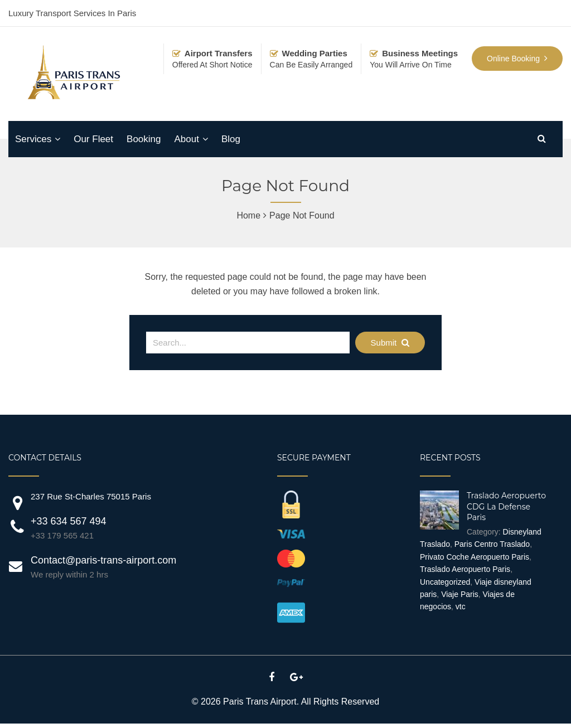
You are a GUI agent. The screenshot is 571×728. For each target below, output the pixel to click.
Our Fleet (93, 139)
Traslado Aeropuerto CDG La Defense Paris (506, 506)
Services (33, 139)
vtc (461, 606)
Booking (144, 139)
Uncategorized (445, 582)
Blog (231, 139)
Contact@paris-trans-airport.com (103, 560)
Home (248, 215)
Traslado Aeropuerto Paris (465, 569)
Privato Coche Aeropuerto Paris (475, 557)
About (186, 139)
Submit (390, 343)
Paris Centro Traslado (492, 544)
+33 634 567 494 (69, 521)
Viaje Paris (460, 594)
